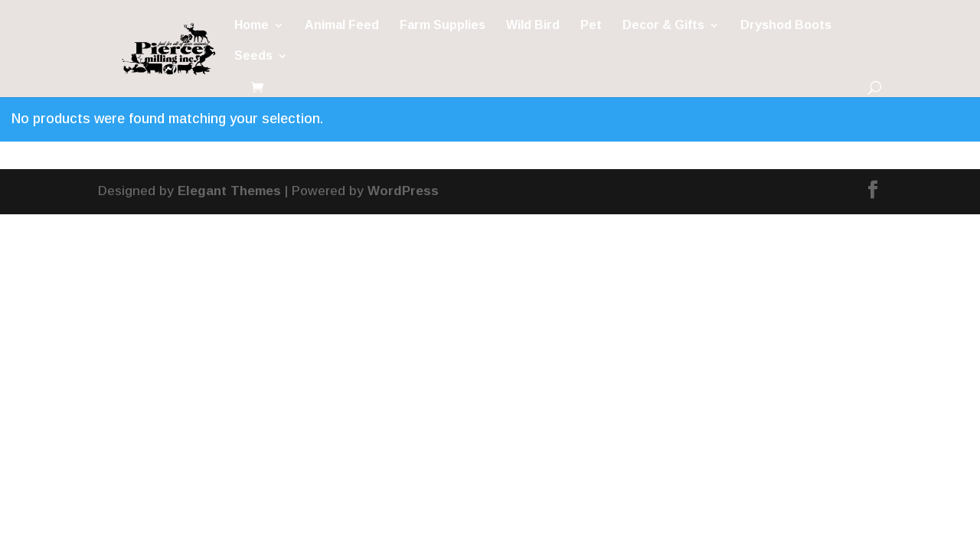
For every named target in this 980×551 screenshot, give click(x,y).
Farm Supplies (443, 26)
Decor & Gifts (663, 26)
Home (252, 26)
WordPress (403, 191)
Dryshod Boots (786, 26)
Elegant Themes (229, 191)
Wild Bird (533, 26)
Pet (591, 26)
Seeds (253, 56)
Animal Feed (342, 26)
